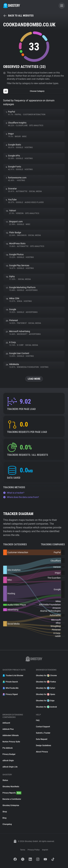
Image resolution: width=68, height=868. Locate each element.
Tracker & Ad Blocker (13, 676)
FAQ (38, 720)
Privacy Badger (9, 754)
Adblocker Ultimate (11, 735)
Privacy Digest (10, 694)
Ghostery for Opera (46, 694)
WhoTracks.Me (10, 688)
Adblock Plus (8, 729)
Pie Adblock (8, 748)
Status (5, 780)
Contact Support (43, 727)
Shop (5, 812)
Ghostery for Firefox (46, 682)
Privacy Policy (34, 850)
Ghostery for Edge (45, 701)
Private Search (10, 682)
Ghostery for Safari (46, 688)
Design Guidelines (44, 745)
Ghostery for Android (46, 707)
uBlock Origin (8, 761)
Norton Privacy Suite (11, 742)
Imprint (45, 850)
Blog (4, 818)
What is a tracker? (14, 493)
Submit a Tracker (43, 733)
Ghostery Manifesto (11, 787)
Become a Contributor (12, 799)
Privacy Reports (12, 793)
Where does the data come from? (21, 497)
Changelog (7, 824)
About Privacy (42, 752)
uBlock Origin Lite (10, 767)
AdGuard (6, 723)
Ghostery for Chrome (46, 676)
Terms (23, 850)
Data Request (42, 739)
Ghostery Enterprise (11, 805)
